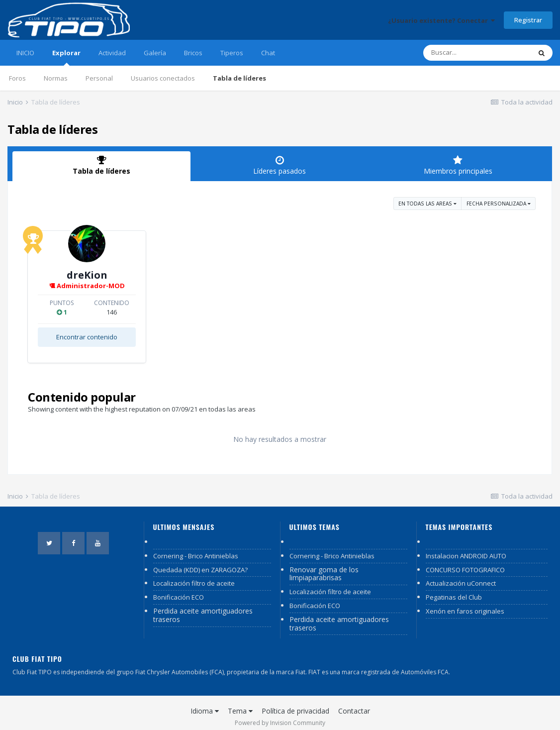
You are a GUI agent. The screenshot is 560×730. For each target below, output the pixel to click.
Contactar (354, 703)
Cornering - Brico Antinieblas (196, 548)
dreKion (151, 275)
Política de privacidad (295, 703)
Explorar (66, 57)
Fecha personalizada (499, 204)
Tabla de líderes (239, 78)
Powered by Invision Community (280, 715)
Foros (17, 78)
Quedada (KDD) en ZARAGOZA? (200, 562)
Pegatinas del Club (454, 590)
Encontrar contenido (151, 337)
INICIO (25, 53)
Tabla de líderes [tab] (101, 165)
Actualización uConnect (461, 576)
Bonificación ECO (179, 590)
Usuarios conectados (163, 78)
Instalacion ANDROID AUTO (466, 548)
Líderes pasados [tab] (280, 165)
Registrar (528, 20)
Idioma (205, 703)
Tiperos (232, 53)
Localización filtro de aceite (194, 576)
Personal (99, 78)
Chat (268, 53)
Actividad (112, 53)
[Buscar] (477, 53)
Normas (56, 78)
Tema (240, 703)
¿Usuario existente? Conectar (441, 20)
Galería (155, 53)
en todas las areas (427, 204)
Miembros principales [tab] (458, 165)
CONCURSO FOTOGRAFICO (465, 562)
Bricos (193, 53)
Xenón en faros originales (465, 604)
